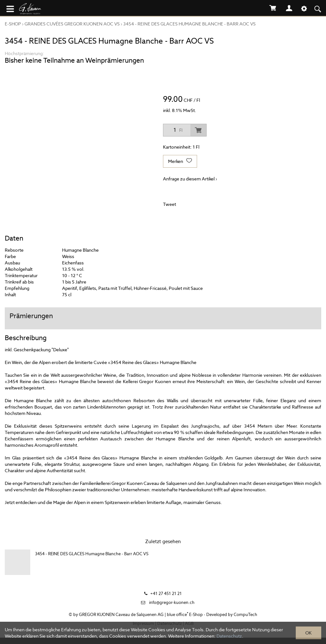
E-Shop (13, 24)
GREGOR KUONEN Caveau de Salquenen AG (121, 615)
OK (308, 633)
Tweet (170, 204)
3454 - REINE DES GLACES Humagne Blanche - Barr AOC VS (189, 24)
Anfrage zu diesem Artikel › (190, 179)
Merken (180, 161)
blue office (177, 615)
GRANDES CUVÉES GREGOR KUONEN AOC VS (72, 24)
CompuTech (245, 615)
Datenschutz (229, 636)
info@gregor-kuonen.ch (172, 602)
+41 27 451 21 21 (166, 594)
